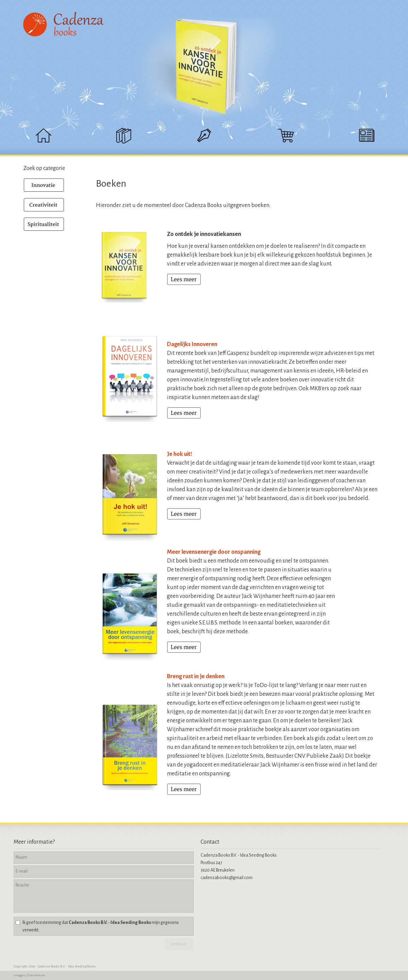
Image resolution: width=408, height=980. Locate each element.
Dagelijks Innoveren (192, 344)
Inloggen (19, 975)
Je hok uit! (180, 454)
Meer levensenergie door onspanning (214, 552)
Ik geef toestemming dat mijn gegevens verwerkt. (101, 926)
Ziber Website (36, 975)
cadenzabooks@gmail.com (227, 878)
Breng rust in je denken (196, 676)
